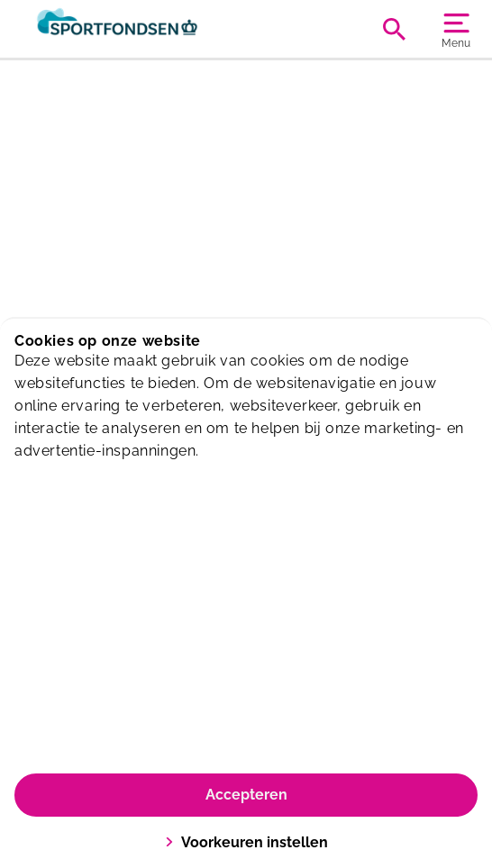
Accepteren (246, 795)
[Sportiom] (130, 29)
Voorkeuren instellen (246, 842)
